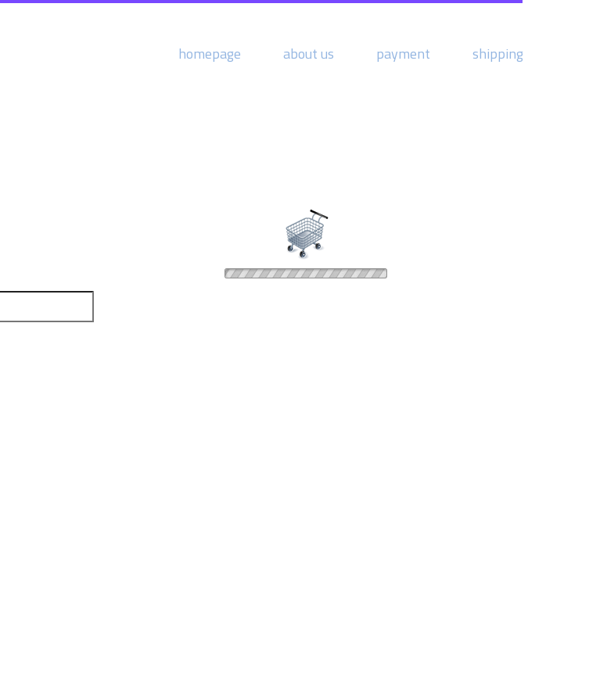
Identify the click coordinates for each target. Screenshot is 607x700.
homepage (210, 54)
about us (309, 54)
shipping (498, 54)
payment (403, 54)
